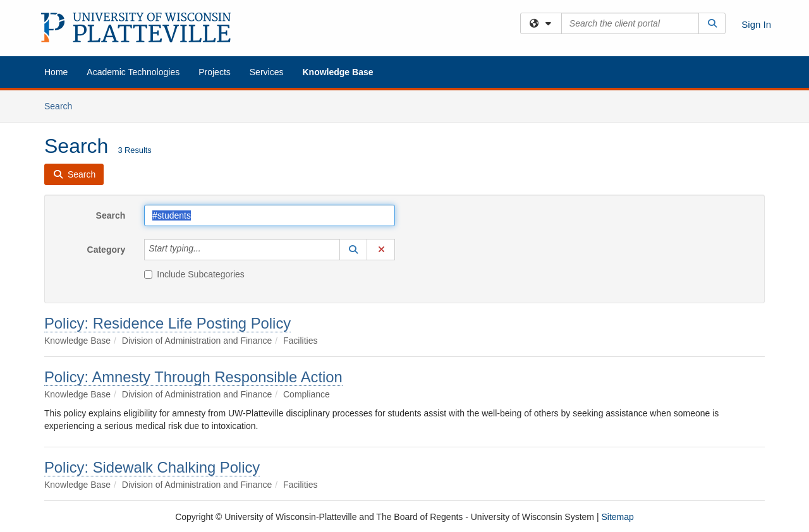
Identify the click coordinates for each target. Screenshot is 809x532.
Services (267, 72)
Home (56, 72)
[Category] (208, 250)
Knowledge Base (338, 72)
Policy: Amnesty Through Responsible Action (193, 377)
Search (63, 105)
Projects (215, 72)
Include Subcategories (194, 274)
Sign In (756, 24)
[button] (353, 250)
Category (106, 250)
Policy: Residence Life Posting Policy (167, 323)
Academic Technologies (133, 72)
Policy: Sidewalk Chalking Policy (152, 467)
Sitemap (617, 517)
